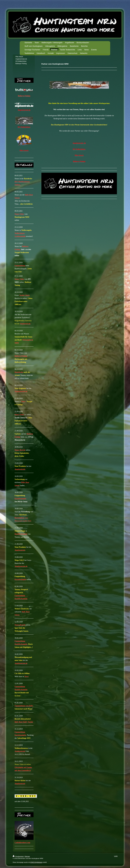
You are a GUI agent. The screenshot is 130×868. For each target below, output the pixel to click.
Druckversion (18, 856)
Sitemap (27, 856)
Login (116, 856)
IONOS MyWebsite (36, 862)
